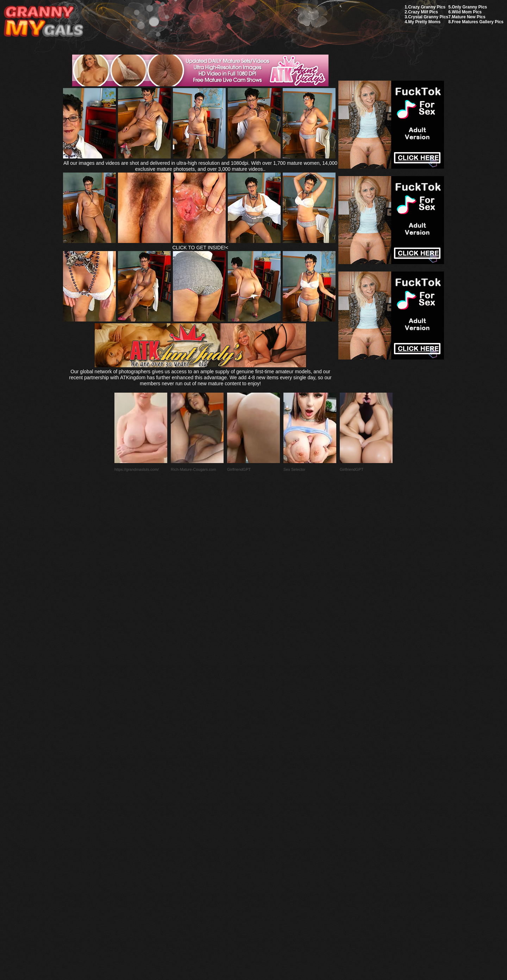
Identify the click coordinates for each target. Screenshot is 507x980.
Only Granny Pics (469, 7)
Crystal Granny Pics (428, 17)
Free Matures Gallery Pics (478, 22)
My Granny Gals (43, 22)
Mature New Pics (468, 17)
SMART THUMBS (266, 814)
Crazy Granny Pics (427, 7)
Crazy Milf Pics (423, 12)
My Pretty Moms (424, 22)
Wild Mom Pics (467, 12)
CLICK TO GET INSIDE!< (200, 248)
